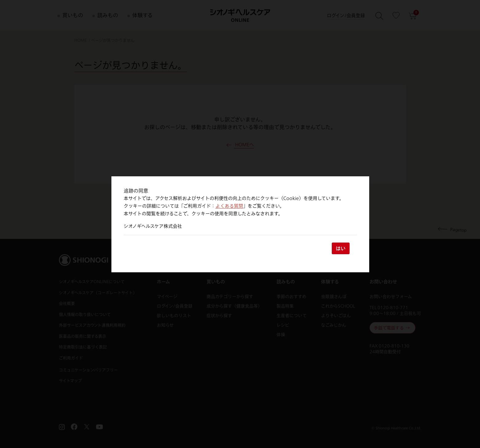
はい (341, 248)
